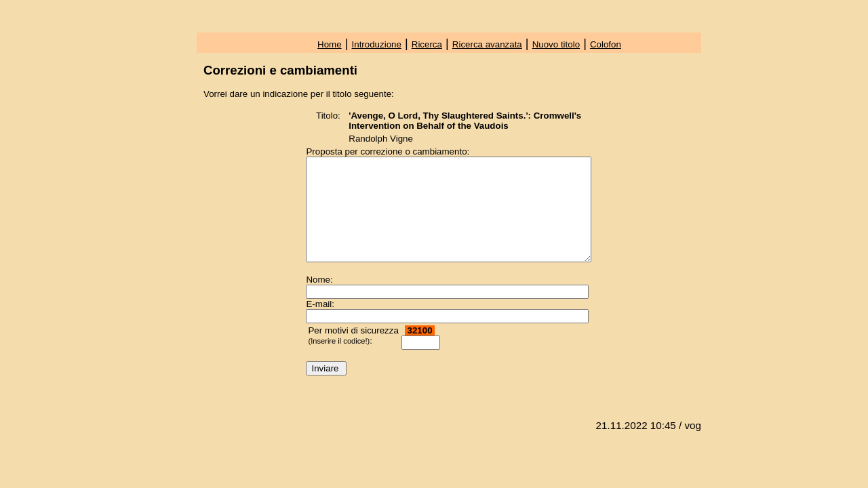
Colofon (606, 44)
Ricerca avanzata (487, 44)
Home (330, 44)
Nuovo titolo (556, 44)
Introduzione (377, 44)
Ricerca (427, 44)
